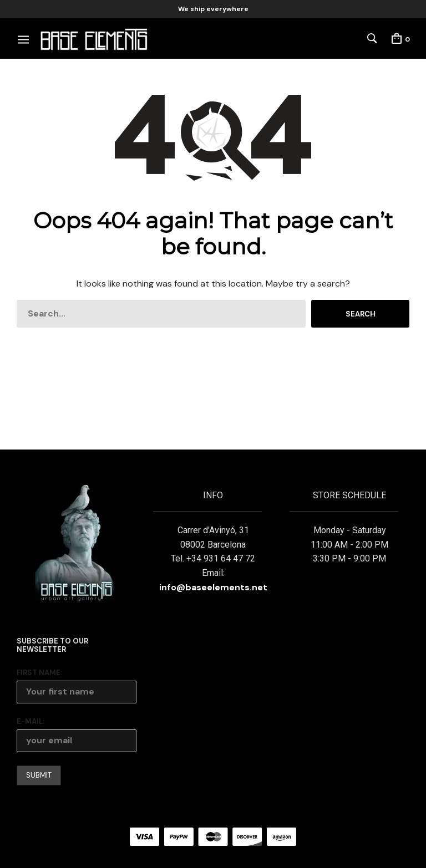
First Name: (39, 673)
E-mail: (31, 721)
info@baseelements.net (213, 587)
